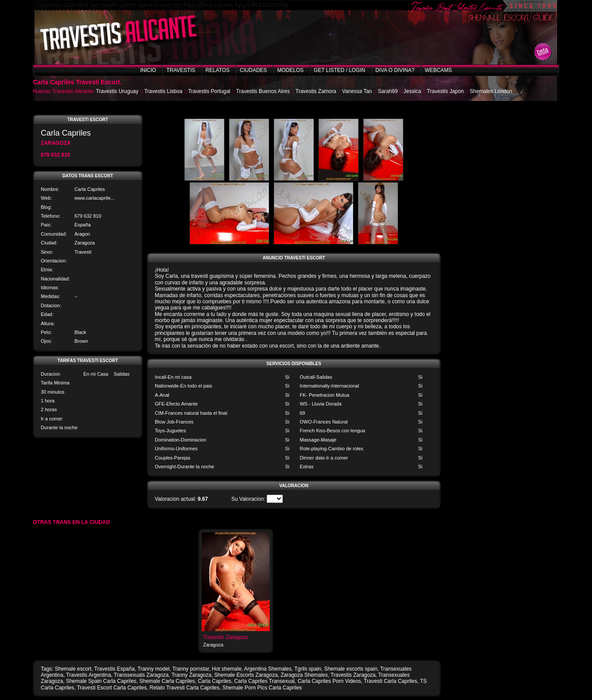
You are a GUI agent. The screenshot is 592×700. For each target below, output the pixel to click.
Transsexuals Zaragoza (141, 675)
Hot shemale (226, 669)
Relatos (218, 70)
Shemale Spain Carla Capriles (101, 681)
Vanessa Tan (357, 91)
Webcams (439, 70)
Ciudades (253, 70)
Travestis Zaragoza (225, 637)
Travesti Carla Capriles (391, 681)
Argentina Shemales (268, 669)
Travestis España (114, 669)
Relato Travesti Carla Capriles (184, 688)
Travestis (181, 70)
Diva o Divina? (395, 70)
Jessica (412, 91)
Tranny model (154, 669)
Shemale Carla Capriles (167, 681)
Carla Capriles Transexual (264, 681)
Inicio (148, 70)
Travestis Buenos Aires (263, 91)
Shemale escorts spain (351, 669)
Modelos (290, 70)
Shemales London (491, 91)
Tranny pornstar (191, 669)
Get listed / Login (340, 70)
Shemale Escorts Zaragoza (246, 675)
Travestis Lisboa (163, 91)
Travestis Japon (446, 91)
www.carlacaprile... (95, 198)
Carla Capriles (214, 681)
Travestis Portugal (209, 91)
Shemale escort (73, 669)
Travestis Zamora (316, 91)
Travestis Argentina (89, 675)
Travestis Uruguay (117, 91)
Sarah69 (388, 91)
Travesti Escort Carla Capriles (112, 688)
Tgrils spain (308, 669)
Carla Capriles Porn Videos (330, 681)
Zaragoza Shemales (304, 675)
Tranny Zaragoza (191, 675)
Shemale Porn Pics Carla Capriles (262, 688)
